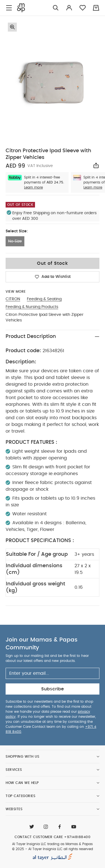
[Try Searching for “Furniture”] (56, 8)
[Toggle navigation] (9, 8)
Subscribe (53, 689)
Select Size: (17, 231)
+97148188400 (77, 837)
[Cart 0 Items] (96, 8)
